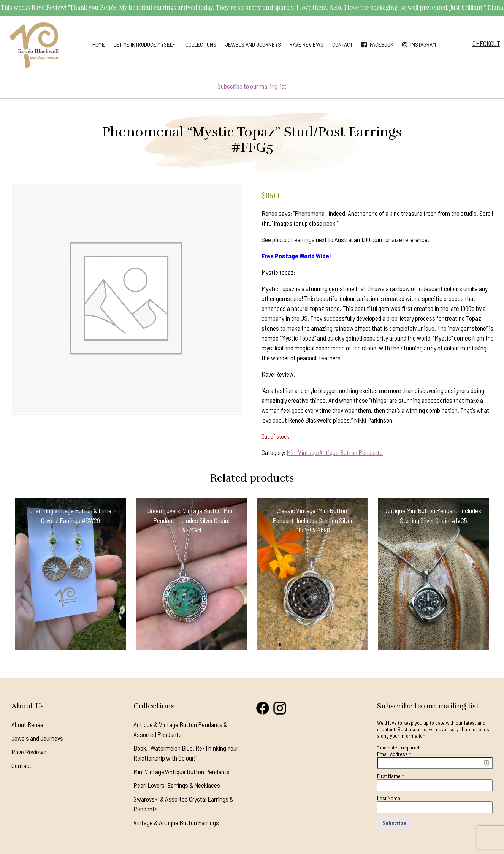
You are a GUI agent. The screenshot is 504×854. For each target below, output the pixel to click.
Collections (201, 44)
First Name (390, 776)
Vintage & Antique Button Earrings (176, 822)
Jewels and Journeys (253, 44)
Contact (342, 44)
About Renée (27, 724)
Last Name (389, 798)
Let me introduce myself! (145, 44)
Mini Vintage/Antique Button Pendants (335, 452)
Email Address (394, 754)
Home (99, 44)
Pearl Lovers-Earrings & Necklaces (177, 785)
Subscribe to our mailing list (252, 86)
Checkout (486, 43)
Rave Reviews (307, 44)
